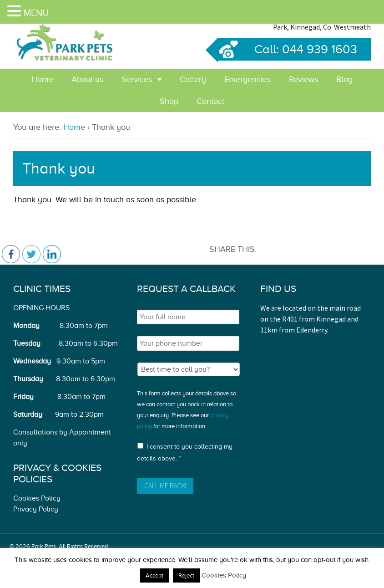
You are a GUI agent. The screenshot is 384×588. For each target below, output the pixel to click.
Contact (210, 101)
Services (137, 79)
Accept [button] (154, 575)
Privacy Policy (36, 509)
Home (42, 79)
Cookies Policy (37, 498)
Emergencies (248, 79)
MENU (36, 13)
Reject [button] (186, 575)
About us (87, 79)
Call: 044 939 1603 (288, 49)
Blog (344, 79)
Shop (169, 101)
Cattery (193, 79)
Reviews (303, 79)
